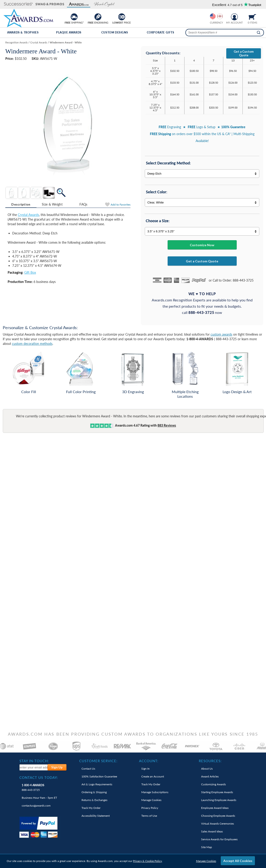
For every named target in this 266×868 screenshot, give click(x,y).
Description (21, 204)
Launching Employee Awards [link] (219, 800)
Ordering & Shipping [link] (94, 792)
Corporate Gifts (161, 32)
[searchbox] (225, 33)
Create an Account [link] (153, 776)
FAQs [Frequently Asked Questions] (83, 204)
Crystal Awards (28, 215)
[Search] (259, 33)
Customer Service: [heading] (98, 761)
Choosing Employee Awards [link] (218, 816)
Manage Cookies (206, 861)
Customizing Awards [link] (213, 784)
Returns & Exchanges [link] (94, 800)
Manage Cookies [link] (151, 800)
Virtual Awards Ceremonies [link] (218, 824)
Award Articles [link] (210, 776)
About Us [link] (207, 769)
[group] (216, 16)
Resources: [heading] (210, 761)
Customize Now (202, 245)
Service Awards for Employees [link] (219, 839)
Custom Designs (115, 32)
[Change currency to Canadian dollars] (220, 16)
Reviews (167, 425)
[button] (18, 4)
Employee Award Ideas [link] (215, 808)
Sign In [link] (145, 769)
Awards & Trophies (23, 32)
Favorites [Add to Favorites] (121, 205)
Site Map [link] (207, 847)
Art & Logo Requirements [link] (97, 784)
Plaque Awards (69, 32)
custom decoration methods (32, 344)
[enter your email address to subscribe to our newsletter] (34, 767)
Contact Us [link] (88, 769)
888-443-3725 (33, 788)
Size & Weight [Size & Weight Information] (52, 204)
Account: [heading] (149, 761)
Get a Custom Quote (244, 53)
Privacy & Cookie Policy (147, 861)
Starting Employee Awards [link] (217, 792)
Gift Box (30, 272)
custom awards (221, 334)
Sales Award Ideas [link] (212, 831)
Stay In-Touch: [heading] (34, 761)
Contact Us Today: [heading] (39, 777)
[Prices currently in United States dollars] (213, 16)
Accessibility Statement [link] (96, 816)
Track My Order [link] (91, 808)
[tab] (21, 204)
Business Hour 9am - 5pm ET (39, 798)
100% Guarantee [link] (99, 776)
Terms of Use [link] (149, 816)
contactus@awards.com (36, 806)
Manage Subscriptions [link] (155, 792)
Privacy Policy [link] (150, 808)
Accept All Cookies (238, 861)
